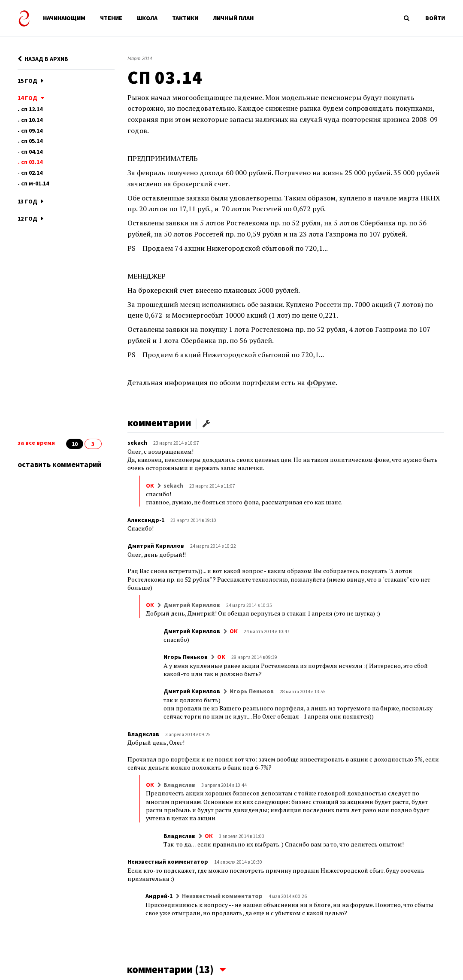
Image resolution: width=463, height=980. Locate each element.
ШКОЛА (147, 18)
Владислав (143, 734)
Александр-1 (146, 520)
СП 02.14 (32, 173)
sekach (137, 443)
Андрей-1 (159, 896)
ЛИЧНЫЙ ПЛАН (233, 18)
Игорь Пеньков (186, 657)
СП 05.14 (32, 141)
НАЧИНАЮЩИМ (64, 18)
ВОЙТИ (435, 18)
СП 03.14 (32, 162)
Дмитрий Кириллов (156, 546)
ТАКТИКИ (185, 18)
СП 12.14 (32, 109)
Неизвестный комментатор (168, 862)
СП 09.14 (32, 130)
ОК (150, 485)
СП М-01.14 (35, 183)
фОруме (321, 382)
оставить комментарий (59, 464)
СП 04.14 (32, 152)
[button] (206, 423)
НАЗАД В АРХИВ (43, 59)
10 (75, 444)
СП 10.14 (32, 120)
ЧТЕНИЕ (111, 18)
